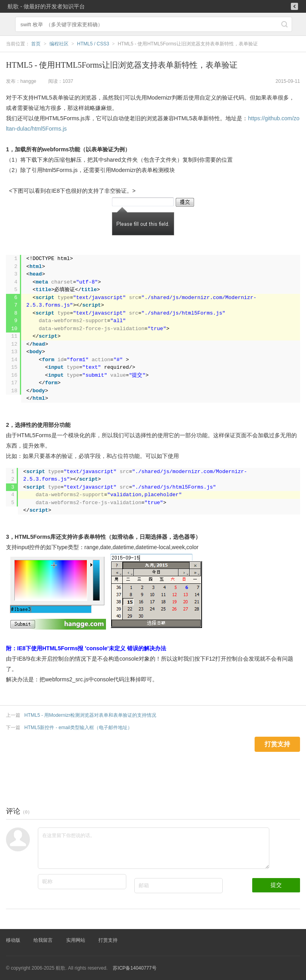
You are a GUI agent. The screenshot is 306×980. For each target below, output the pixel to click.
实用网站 (76, 940)
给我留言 (43, 940)
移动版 (13, 940)
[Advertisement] (145, 770)
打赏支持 (108, 940)
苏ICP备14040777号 (134, 968)
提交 (276, 885)
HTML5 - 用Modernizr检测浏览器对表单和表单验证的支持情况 (90, 715)
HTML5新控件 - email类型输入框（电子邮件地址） (78, 728)
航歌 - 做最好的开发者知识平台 (46, 6)
